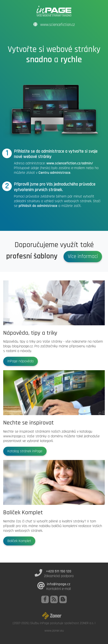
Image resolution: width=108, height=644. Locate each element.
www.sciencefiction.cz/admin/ (70, 163)
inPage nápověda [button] (21, 361)
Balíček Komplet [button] (19, 541)
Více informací (83, 256)
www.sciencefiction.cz (54, 25)
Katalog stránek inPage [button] (25, 451)
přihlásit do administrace (38, 206)
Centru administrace (54, 173)
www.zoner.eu (54, 631)
